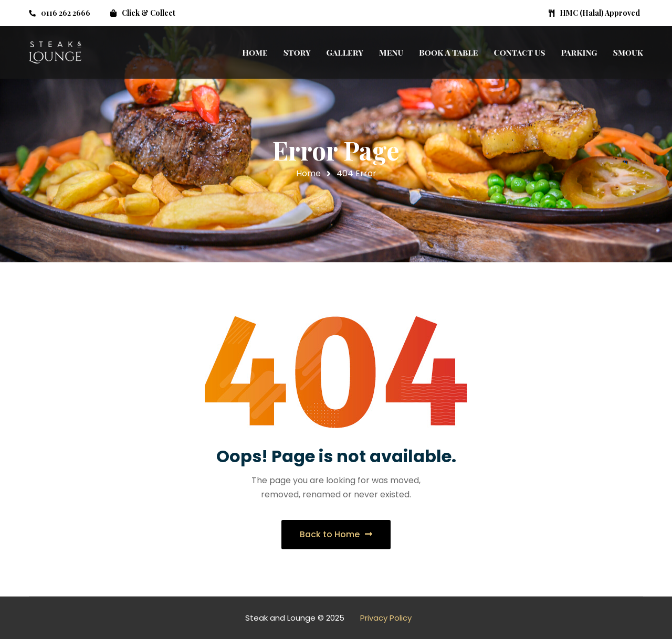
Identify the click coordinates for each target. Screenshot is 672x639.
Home (308, 173)
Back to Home (336, 534)
